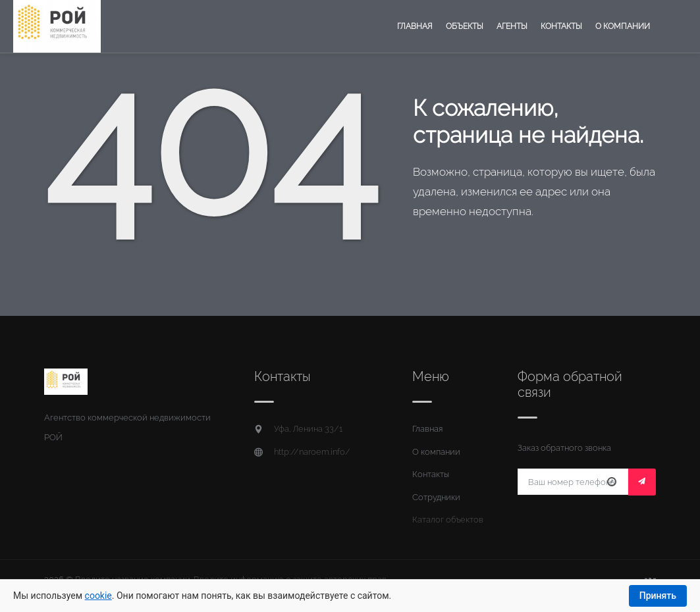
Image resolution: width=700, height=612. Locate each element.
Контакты (561, 26)
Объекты (465, 26)
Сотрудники (436, 497)
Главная (415, 26)
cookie (98, 596)
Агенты (512, 26)
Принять (658, 596)
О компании (623, 26)
